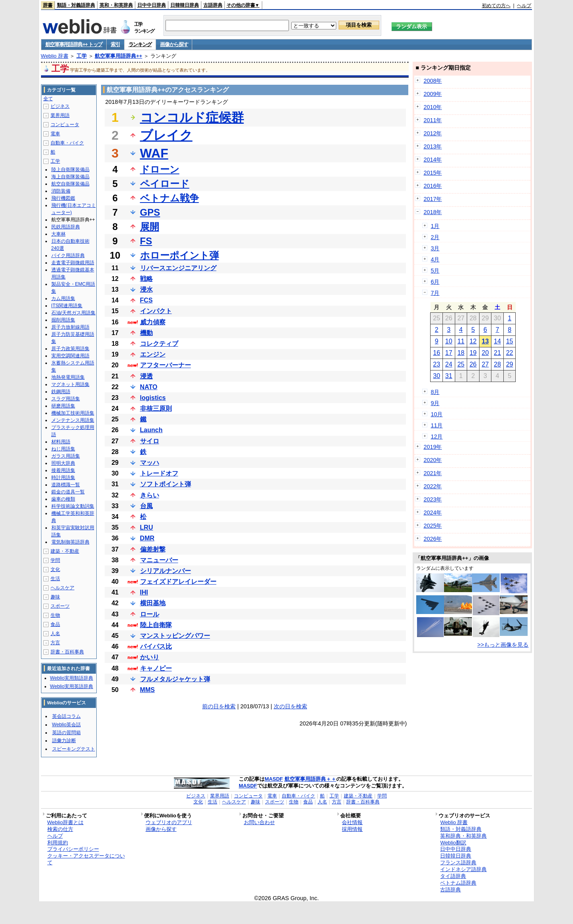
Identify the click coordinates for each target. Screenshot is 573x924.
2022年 (433, 486)
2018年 (433, 212)
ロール (150, 614)
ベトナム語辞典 (458, 883)
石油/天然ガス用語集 (73, 313)
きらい (150, 495)
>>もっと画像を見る (503, 645)
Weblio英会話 (66, 725)
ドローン (160, 169)
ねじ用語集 (63, 449)
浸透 (146, 376)
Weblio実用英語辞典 (72, 686)
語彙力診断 (64, 741)
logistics (153, 398)
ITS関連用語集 (67, 306)
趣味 (55, 597)
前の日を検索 (219, 706)
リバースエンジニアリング (178, 268)
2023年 (433, 499)
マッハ (150, 463)
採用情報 (352, 829)
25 (461, 364)
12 (473, 341)
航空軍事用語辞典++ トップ (74, 44)
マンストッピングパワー (175, 636)
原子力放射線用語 (70, 327)
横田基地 (153, 603)
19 (473, 353)
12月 (437, 437)
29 (510, 364)
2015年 (433, 173)
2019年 (433, 447)
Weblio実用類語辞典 (72, 678)
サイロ (150, 441)
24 (449, 364)
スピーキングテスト (74, 749)
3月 (435, 248)
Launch (151, 430)
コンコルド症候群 (192, 117)
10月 (437, 414)
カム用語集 (63, 298)
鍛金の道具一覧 (68, 492)
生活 (55, 579)
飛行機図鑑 (63, 198)
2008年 (433, 81)
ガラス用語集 (66, 456)
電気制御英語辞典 (70, 542)
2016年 (433, 186)
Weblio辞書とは (65, 822)
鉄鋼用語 (61, 392)
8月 (435, 392)
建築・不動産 (65, 551)
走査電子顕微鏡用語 (73, 263)
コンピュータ (65, 125)
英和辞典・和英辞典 (463, 836)
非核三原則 (156, 408)
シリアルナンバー (166, 571)
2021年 (433, 473)
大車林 (58, 234)
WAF (154, 153)
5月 (435, 271)
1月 (435, 226)
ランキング (140, 44)
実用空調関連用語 (70, 356)
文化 (55, 569)
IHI (144, 592)
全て (48, 99)
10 (449, 341)
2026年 (433, 539)
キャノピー (156, 668)
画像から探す (174, 44)
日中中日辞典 (152, 5)
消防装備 (61, 191)
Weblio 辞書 (55, 56)
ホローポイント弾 (179, 255)
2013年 (433, 146)
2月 (435, 237)
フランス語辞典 (458, 863)
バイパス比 (156, 646)
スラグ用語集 (66, 399)
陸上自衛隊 (156, 625)
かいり (150, 657)
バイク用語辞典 (68, 255)
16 (437, 353)
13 (485, 341)
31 (449, 376)
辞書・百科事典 (67, 652)
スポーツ (60, 606)
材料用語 (61, 442)
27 (485, 364)
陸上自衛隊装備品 (70, 170)
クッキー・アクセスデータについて (86, 859)
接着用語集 (63, 470)
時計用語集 (63, 478)
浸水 (146, 289)
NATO (149, 387)
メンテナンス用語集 (73, 420)
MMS (147, 690)
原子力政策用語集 (70, 349)
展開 (150, 227)
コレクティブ (159, 344)
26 (473, 364)
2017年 (433, 199)
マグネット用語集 (70, 384)
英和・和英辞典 (116, 5)
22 (510, 353)
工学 (82, 56)
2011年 (433, 120)
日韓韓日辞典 (185, 5)
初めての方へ (496, 6)
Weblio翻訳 (453, 843)
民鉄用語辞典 (66, 227)
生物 (55, 615)
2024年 (433, 513)
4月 (435, 259)
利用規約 (58, 843)
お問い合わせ (259, 822)
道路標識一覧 (66, 485)
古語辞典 (213, 5)
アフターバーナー (166, 365)
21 (497, 353)
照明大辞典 (63, 463)
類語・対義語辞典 (76, 5)
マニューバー (159, 560)
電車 (55, 134)
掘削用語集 (63, 320)
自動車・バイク (67, 143)
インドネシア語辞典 (463, 869)
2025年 (433, 526)
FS (146, 241)
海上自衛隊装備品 (70, 177)
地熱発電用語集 (68, 377)
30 (437, 376)
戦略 (146, 279)
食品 (55, 624)
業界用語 (60, 115)
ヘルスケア (62, 588)
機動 (146, 333)
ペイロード (165, 184)
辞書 (48, 5)
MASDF (274, 779)
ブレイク (166, 135)
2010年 (433, 107)
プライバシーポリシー (73, 849)
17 (449, 353)
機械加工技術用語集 (73, 413)
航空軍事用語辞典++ (118, 56)
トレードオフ (159, 473)
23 (437, 364)
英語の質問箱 (66, 733)
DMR (147, 538)
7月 (435, 293)
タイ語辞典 (453, 876)
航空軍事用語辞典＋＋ (310, 779)
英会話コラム (66, 716)
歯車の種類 (63, 499)
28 (497, 364)
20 (485, 353)
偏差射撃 (153, 549)
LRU (147, 527)
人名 (55, 634)
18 (461, 353)
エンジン (153, 354)
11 (461, 341)
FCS (146, 300)
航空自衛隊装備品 (70, 184)
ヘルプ (524, 6)
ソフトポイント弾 (166, 484)
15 (510, 341)
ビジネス (60, 106)
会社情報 (352, 822)
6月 (435, 282)
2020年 (433, 460)
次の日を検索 (290, 706)
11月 (437, 425)
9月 (435, 403)
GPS (150, 212)
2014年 (433, 160)
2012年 (433, 133)
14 (497, 341)
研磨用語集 (63, 406)
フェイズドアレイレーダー (178, 582)
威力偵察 (153, 322)
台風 (146, 506)
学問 (55, 560)
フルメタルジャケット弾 (175, 679)
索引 (115, 44)
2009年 (433, 94)
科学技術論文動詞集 (73, 506)
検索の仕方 (60, 829)
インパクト (156, 311)
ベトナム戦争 (170, 198)
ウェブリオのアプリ (169, 822)
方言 (55, 643)
